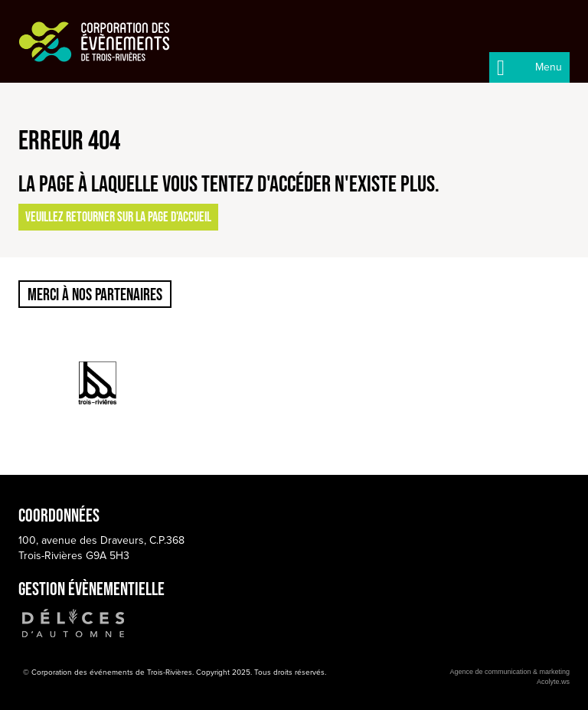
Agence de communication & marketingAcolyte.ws (510, 677)
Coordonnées (59, 515)
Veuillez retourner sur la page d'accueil (118, 217)
